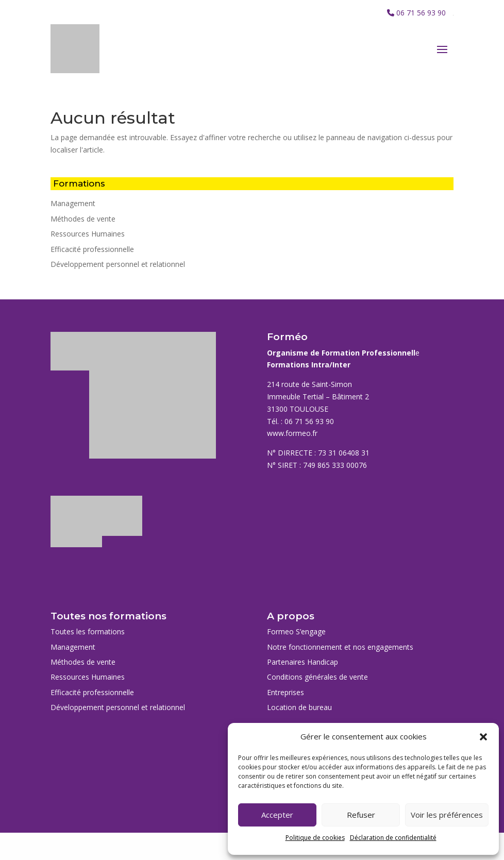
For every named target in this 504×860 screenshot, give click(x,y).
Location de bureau (299, 707)
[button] (483, 737)
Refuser (361, 815)
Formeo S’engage (296, 631)
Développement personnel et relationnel (118, 264)
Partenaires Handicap (303, 662)
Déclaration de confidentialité (393, 838)
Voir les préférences (447, 815)
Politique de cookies (315, 838)
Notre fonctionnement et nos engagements (340, 647)
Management (73, 203)
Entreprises (285, 692)
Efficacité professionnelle (92, 249)
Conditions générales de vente (317, 677)
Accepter (277, 815)
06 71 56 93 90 (421, 13)
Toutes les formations (88, 631)
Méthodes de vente (83, 219)
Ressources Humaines (88, 234)
